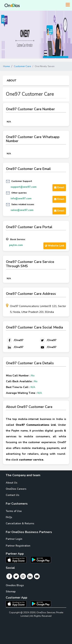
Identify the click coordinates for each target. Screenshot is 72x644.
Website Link (55, 246)
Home (6, 66)
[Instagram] (23, 576)
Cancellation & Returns (20, 524)
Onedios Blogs (15, 585)
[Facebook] (15, 340)
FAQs (9, 517)
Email (59, 188)
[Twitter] (48, 340)
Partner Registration (18, 546)
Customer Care (22, 66)
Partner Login (14, 539)
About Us (12, 483)
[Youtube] (48, 347)
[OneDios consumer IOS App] (18, 604)
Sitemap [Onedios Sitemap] (11, 592)
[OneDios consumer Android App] (41, 604)
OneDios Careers (16, 489)
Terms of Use (14, 511)
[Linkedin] (15, 347)
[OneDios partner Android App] (41, 560)
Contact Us (12, 495)
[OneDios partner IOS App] (18, 560)
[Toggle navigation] (68, 5)
